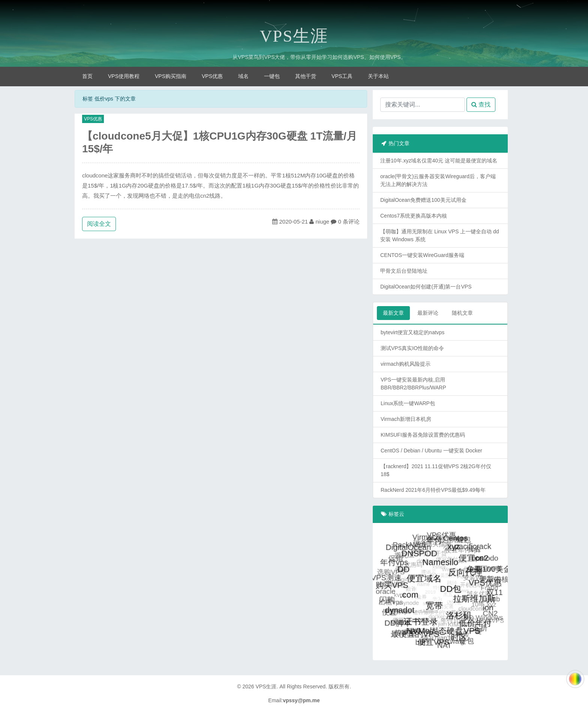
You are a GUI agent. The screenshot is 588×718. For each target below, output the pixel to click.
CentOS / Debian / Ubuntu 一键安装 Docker (431, 451)
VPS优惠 (212, 76)
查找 (481, 104)
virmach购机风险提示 (406, 364)
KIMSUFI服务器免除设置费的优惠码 (423, 435)
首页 (87, 76)
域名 (243, 76)
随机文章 (462, 313)
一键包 (272, 76)
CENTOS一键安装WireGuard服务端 (422, 255)
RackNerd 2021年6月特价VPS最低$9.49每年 (433, 490)
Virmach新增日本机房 (406, 419)
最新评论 (428, 313)
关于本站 (378, 76)
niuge (322, 222)
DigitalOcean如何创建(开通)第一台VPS (426, 287)
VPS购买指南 (171, 76)
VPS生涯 (294, 36)
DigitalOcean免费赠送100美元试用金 (423, 200)
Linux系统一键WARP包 (408, 403)
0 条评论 (349, 222)
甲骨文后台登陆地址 (404, 271)
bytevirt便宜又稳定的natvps (412, 332)
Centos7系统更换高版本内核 (414, 216)
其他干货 (306, 76)
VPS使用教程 (124, 76)
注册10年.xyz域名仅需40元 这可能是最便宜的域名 (439, 161)
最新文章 (393, 313)
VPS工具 (342, 76)
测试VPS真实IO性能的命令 (412, 348)
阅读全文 (99, 224)
